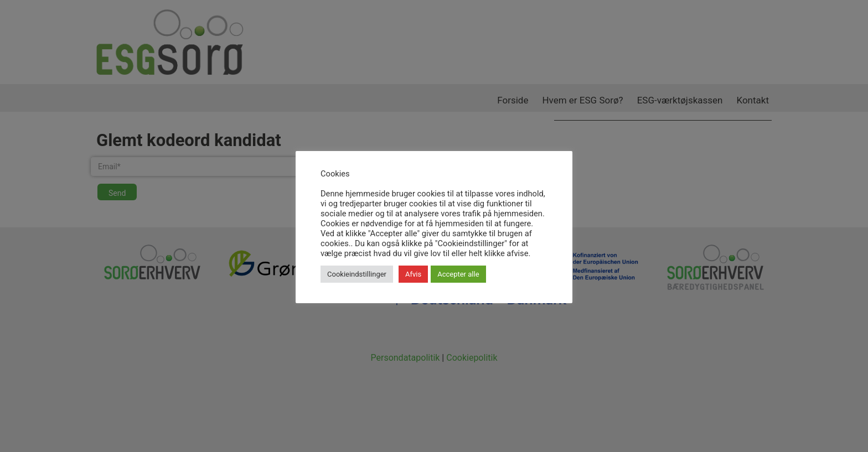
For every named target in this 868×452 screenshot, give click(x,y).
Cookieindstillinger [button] (357, 274)
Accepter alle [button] (458, 274)
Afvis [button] (413, 274)
